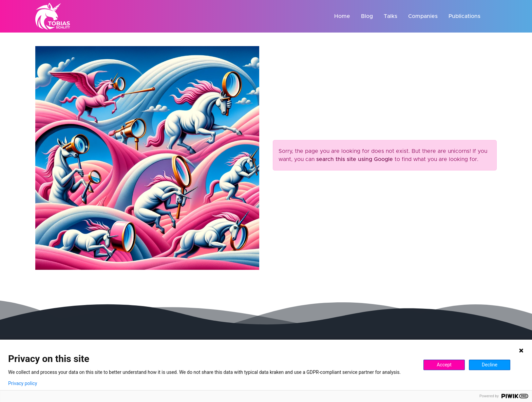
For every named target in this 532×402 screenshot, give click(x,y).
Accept (444, 365)
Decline (490, 365)
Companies (423, 16)
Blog (367, 16)
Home (342, 16)
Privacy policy (23, 383)
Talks (391, 16)
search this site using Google (355, 159)
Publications (464, 16)
